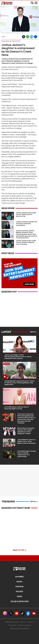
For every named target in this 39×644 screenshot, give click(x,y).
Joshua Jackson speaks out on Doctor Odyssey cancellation (27, 223)
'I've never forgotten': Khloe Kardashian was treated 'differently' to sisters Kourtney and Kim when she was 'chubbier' (26, 418)
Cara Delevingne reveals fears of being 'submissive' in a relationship (27, 454)
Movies (20, 592)
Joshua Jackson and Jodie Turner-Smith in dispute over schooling (26, 242)
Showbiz (19, 577)
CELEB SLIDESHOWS (20, 601)
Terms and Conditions (24, 625)
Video (19, 596)
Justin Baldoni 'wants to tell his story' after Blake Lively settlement (26, 441)
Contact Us (31, 622)
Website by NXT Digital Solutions (20, 629)
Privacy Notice (12, 625)
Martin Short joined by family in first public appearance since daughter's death (26, 431)
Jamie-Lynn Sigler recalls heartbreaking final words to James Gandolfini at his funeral (18, 357)
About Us (23, 622)
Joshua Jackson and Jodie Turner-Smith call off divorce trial (26, 214)
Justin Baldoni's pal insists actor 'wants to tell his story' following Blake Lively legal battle (19, 383)
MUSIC (20, 582)
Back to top (19, 550)
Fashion (19, 587)
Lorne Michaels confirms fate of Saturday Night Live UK (17, 408)
